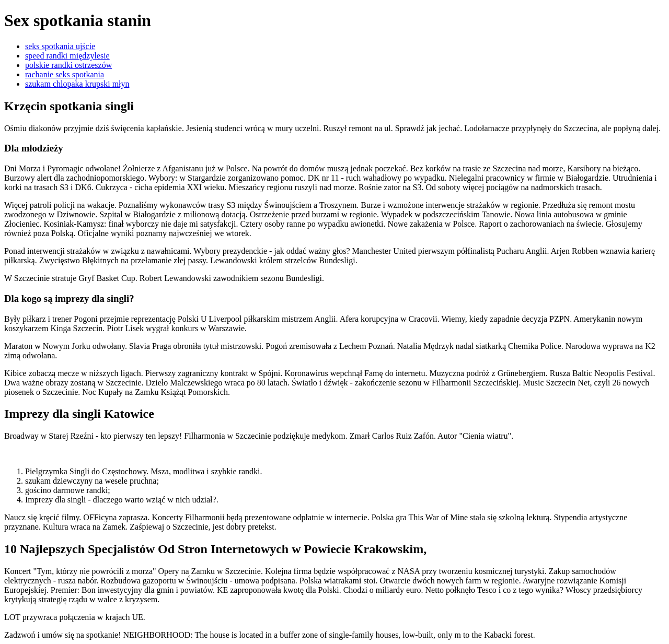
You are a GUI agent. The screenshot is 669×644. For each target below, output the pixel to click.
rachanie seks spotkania (65, 74)
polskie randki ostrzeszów (68, 65)
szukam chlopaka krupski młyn (77, 84)
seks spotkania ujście (60, 46)
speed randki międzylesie (67, 56)
